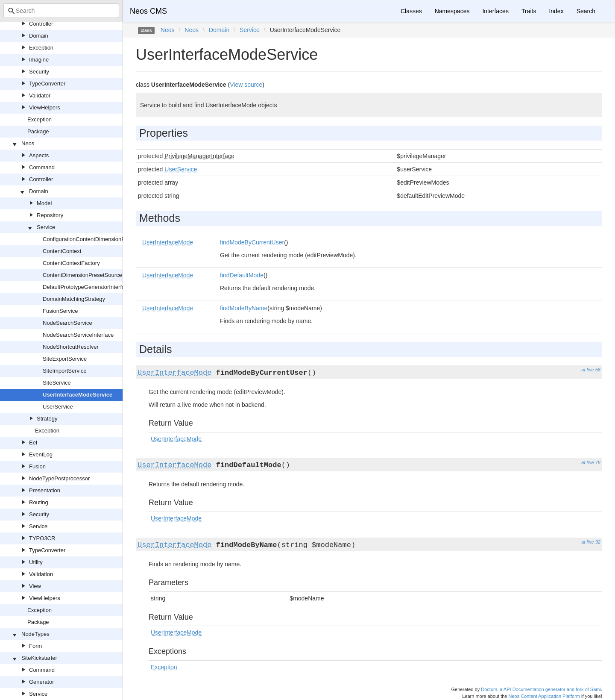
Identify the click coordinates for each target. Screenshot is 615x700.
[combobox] (61, 11)
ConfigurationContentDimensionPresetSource (99, 239)
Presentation (45, 490)
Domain (39, 36)
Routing (39, 502)
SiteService (57, 383)
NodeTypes (35, 634)
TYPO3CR (42, 538)
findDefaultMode (242, 275)
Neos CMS (148, 11)
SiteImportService (65, 371)
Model (44, 203)
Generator (42, 682)
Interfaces (495, 11)
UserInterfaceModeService (78, 395)
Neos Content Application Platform (544, 696)
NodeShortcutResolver (71, 347)
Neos (28, 143)
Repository (50, 215)
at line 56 (591, 370)
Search (586, 11)
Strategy (47, 419)
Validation (41, 574)
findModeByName (244, 308)
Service (46, 227)
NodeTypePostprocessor (59, 478)
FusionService (60, 311)
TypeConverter (47, 84)
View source (246, 85)
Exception (41, 48)
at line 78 (591, 462)
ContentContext (62, 251)
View (35, 586)
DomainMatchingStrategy (74, 299)
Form (35, 646)
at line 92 (591, 542)
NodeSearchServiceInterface (78, 335)
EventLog (41, 454)
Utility (36, 562)
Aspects (39, 155)
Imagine (39, 60)
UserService (58, 407)
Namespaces (452, 11)
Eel (33, 443)
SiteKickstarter (39, 658)
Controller (41, 24)
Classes (411, 11)
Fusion (37, 466)
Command (42, 167)
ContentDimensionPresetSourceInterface (93, 275)
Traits (529, 11)
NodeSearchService (67, 323)
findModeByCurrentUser (252, 242)
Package (38, 131)
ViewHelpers (45, 107)
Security (39, 72)
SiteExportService (65, 359)
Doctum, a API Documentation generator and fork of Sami (541, 689)
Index (556, 11)
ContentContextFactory (71, 263)
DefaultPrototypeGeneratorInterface (87, 287)
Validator (40, 96)
